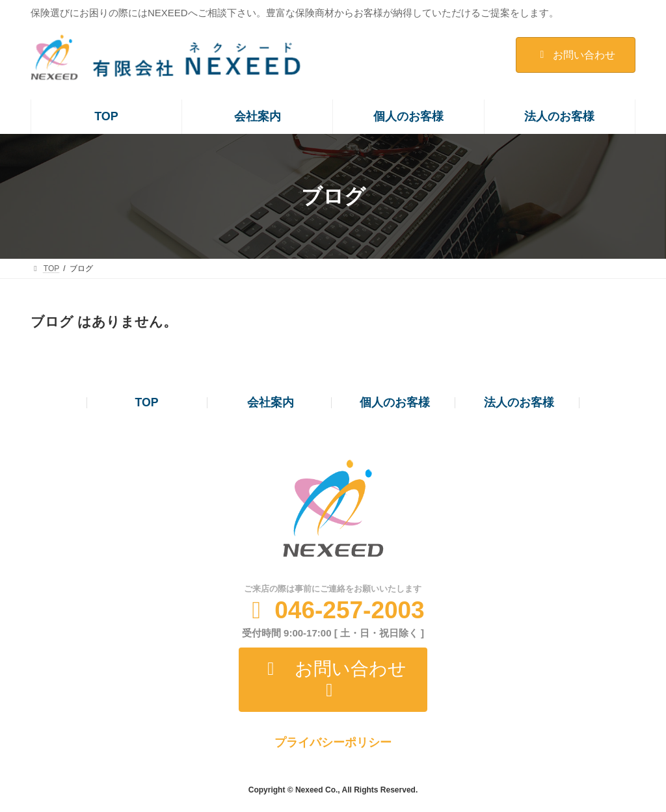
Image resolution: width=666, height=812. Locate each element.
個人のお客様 (395, 402)
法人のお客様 (519, 402)
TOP (147, 402)
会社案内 (271, 402)
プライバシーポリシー (333, 742)
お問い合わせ (575, 55)
